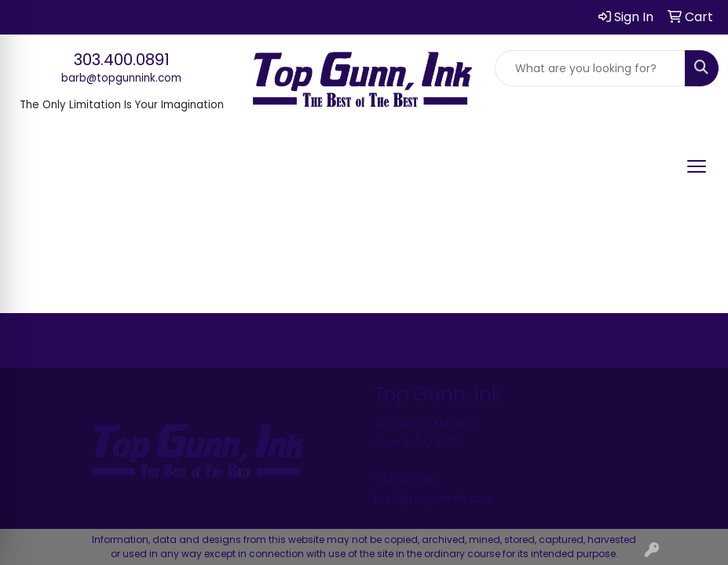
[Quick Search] (590, 68)
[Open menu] (697, 166)
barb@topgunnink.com (121, 78)
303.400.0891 (122, 60)
